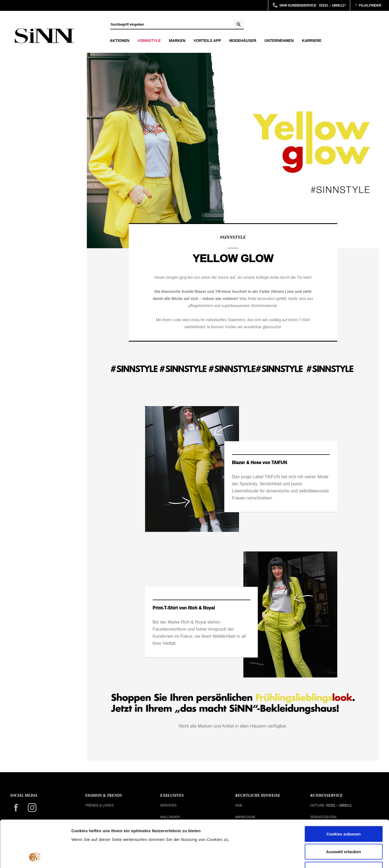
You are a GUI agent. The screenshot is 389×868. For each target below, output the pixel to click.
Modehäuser (243, 41)
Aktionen (120, 41)
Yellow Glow (44, 36)
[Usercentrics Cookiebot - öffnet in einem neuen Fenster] (35, 857)
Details (283, 857)
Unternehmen (279, 41)
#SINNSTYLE (149, 41)
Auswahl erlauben (344, 808)
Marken (177, 41)
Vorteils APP (207, 41)
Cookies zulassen (344, 790)
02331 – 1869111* (332, 5)
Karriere (312, 41)
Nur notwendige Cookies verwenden (344, 829)
